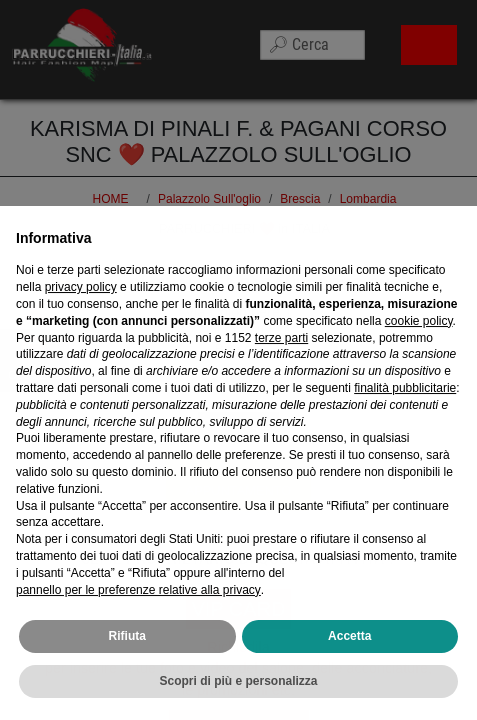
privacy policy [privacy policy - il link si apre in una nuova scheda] (81, 308)
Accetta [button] (349, 657)
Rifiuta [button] (127, 657)
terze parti (281, 358)
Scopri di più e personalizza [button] (238, 702)
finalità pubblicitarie (405, 408)
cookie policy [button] (419, 341)
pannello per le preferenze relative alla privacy (138, 610)
